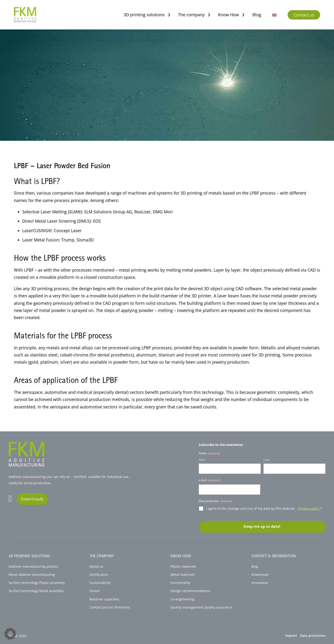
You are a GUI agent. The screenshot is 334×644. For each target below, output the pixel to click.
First (202, 460)
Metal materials (183, 575)
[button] (10, 634)
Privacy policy (309, 508)
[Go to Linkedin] (10, 499)
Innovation (260, 583)
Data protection (313, 636)
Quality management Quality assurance (201, 607)
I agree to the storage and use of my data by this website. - (264, 508)
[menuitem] (274, 15)
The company (191, 15)
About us (96, 567)
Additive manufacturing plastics (33, 567)
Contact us (304, 15)
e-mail (210, 480)
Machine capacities (104, 599)
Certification (99, 575)
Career (95, 591)
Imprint (291, 636)
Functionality (180, 583)
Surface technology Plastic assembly (37, 583)
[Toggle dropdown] (169, 15)
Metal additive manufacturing (32, 575)
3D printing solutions (144, 15)
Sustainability (100, 583)
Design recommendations (190, 591)
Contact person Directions (110, 607)
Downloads (32, 499)
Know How (228, 15)
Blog (257, 15)
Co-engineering (182, 599)
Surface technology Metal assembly (36, 591)
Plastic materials (183, 567)
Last (266, 460)
